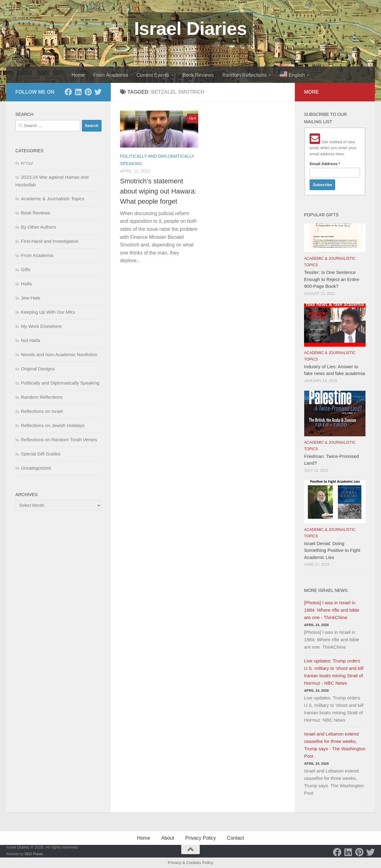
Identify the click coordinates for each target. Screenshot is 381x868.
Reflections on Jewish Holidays (53, 425)
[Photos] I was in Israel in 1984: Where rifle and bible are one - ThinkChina (332, 610)
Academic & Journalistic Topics (53, 199)
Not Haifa (31, 340)
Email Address (325, 164)
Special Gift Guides (41, 454)
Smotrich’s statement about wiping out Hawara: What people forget (158, 191)
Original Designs (38, 369)
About (168, 838)
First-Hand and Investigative (50, 241)
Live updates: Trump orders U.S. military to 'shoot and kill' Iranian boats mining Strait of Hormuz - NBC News (334, 672)
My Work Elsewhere (41, 326)
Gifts (26, 269)
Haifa (26, 284)
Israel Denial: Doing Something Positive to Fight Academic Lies (332, 550)
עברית (27, 163)
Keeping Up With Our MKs (48, 312)
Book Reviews (198, 75)
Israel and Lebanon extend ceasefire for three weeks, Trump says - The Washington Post (335, 745)
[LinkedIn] (78, 92)
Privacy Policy (201, 838)
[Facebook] (68, 92)
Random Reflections (244, 75)
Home (78, 75)
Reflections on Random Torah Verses (59, 440)
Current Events (153, 75)
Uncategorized (36, 468)
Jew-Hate (31, 298)
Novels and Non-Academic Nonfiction (59, 355)
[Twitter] (98, 92)
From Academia (110, 75)
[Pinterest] (88, 92)
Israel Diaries (191, 29)
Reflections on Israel (42, 411)
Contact (235, 838)
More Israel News (326, 590)
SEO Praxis (34, 854)
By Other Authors (38, 227)
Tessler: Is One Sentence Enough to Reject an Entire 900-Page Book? (332, 279)
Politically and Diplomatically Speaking (60, 383)
